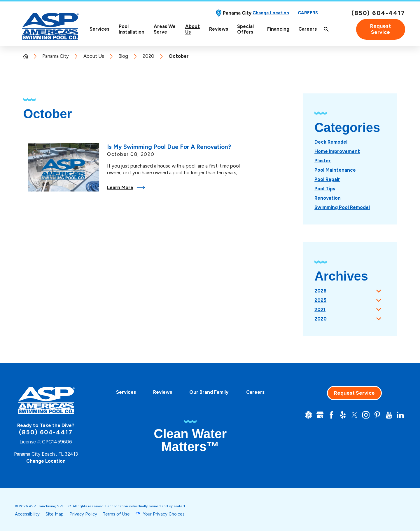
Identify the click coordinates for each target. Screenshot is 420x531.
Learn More (126, 187)
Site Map (55, 514)
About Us (192, 29)
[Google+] (320, 415)
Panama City (56, 56)
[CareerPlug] (308, 415)
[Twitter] (355, 415)
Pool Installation (132, 29)
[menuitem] (99, 29)
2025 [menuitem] (320, 300)
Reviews (219, 29)
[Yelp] (343, 415)
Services (99, 29)
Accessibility (27, 514)
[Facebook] (331, 415)
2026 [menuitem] (320, 291)
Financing (278, 29)
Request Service (380, 29)
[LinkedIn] (400, 415)
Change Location (271, 13)
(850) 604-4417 (378, 13)
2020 (148, 56)
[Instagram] (366, 415)
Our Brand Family (209, 392)
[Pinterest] (377, 415)
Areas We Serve (165, 29)
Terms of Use (116, 514)
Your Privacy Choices (164, 514)
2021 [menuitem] (320, 309)
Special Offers (245, 29)
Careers (308, 13)
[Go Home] (28, 56)
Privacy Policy (83, 514)
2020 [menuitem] (321, 319)
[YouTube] (389, 415)
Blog (123, 56)
